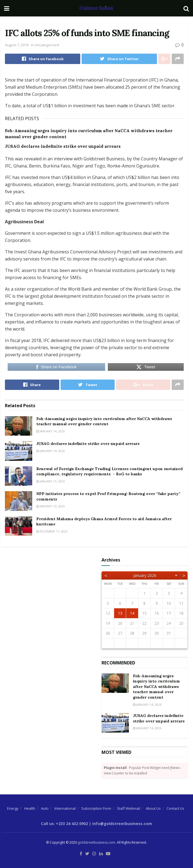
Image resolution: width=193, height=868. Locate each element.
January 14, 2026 (51, 431)
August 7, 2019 (17, 45)
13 (120, 613)
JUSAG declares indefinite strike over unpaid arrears (63, 146)
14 (132, 613)
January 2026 (145, 575)
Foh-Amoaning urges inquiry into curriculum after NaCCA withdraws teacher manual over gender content (104, 421)
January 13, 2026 (51, 481)
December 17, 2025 (52, 531)
